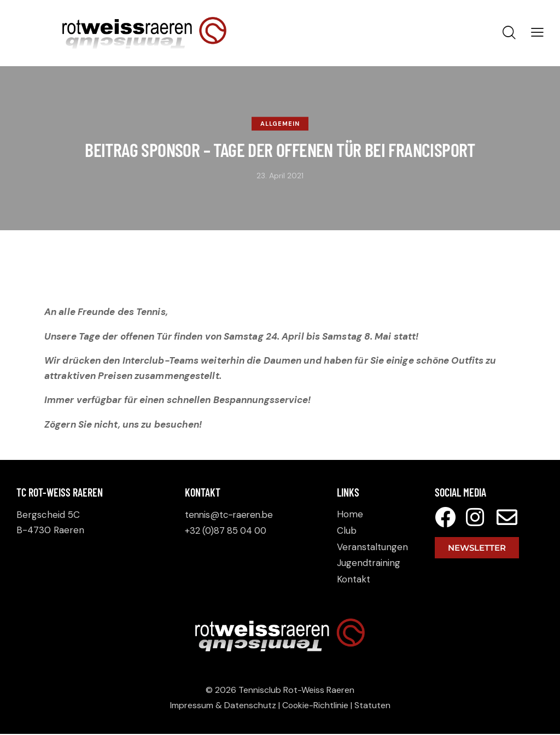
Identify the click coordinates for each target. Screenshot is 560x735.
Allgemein (280, 124)
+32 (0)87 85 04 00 (228, 530)
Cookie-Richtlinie (315, 706)
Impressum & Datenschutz (223, 706)
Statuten (373, 706)
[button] (537, 32)
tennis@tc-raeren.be (231, 515)
